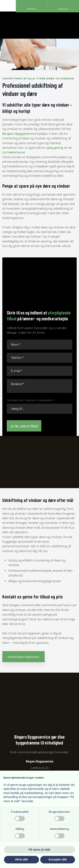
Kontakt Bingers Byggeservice (23, 657)
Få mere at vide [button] (40, 850)
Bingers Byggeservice (19, 134)
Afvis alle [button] (21, 859)
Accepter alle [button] (58, 859)
